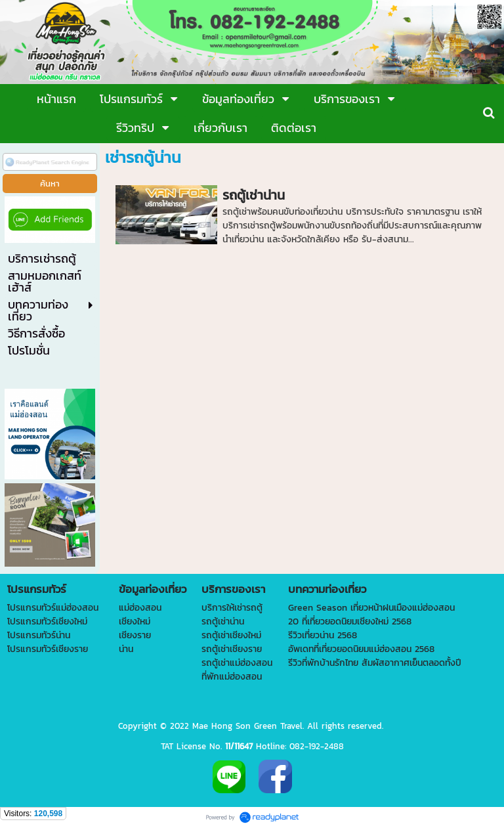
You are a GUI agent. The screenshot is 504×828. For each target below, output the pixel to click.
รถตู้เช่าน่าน (254, 195)
